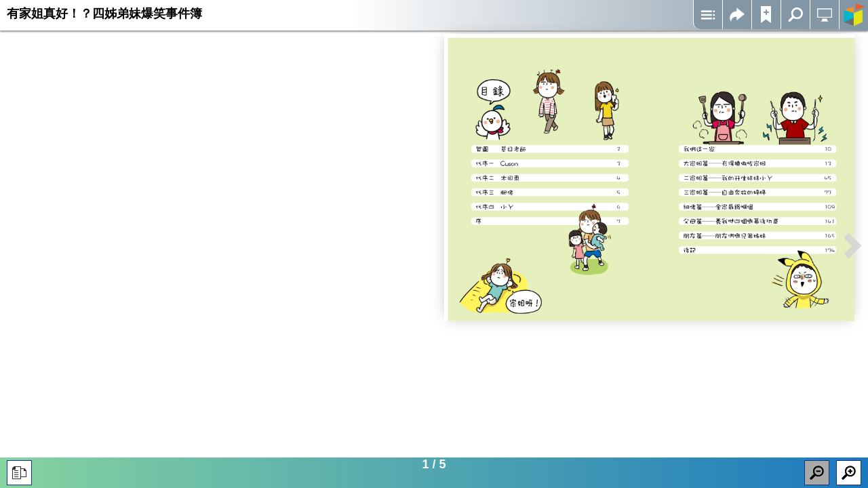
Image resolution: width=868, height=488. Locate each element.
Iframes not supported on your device (649, 178)
